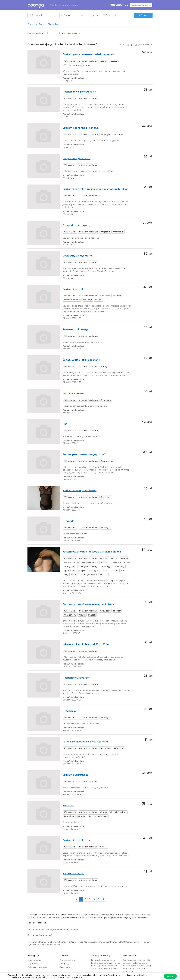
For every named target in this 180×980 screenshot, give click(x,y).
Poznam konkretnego (76, 329)
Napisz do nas (34, 960)
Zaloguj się (64, 964)
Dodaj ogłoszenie (68, 960)
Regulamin (33, 964)
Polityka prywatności (37, 967)
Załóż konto (65, 967)
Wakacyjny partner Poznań (105, 942)
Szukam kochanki (36, 33)
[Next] (103, 899)
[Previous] (77, 899)
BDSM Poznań (126, 942)
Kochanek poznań (74, 393)
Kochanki (68, 806)
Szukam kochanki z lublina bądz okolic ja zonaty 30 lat (95, 189)
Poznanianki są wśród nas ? (79, 92)
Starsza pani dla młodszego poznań (84, 454)
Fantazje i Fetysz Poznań (79, 942)
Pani (65, 424)
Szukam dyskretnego (76, 775)
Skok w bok (53, 24)
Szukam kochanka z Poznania (81, 128)
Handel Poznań (53, 945)
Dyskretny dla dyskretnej (78, 256)
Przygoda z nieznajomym (78, 225)
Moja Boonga (119, 5)
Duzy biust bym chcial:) (77, 158)
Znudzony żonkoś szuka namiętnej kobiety (88, 604)
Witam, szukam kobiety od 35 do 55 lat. (86, 644)
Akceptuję (170, 976)
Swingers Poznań (142, 942)
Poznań (43, 24)
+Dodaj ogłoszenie (141, 5)
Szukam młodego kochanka (80, 490)
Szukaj (143, 15)
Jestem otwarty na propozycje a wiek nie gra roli (92, 552)
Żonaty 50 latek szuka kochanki (82, 360)
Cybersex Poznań (36, 945)
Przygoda (68, 521)
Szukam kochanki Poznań (40, 930)
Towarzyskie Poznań (37, 942)
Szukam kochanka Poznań (66, 930)
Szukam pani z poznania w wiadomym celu (89, 54)
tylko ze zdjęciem (144, 45)
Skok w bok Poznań (57, 942)
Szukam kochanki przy (76, 840)
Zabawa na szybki (73, 874)
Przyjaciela (69, 711)
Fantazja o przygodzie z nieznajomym (85, 742)
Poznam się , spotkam (76, 678)
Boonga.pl (32, 24)
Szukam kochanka (68, 33)
